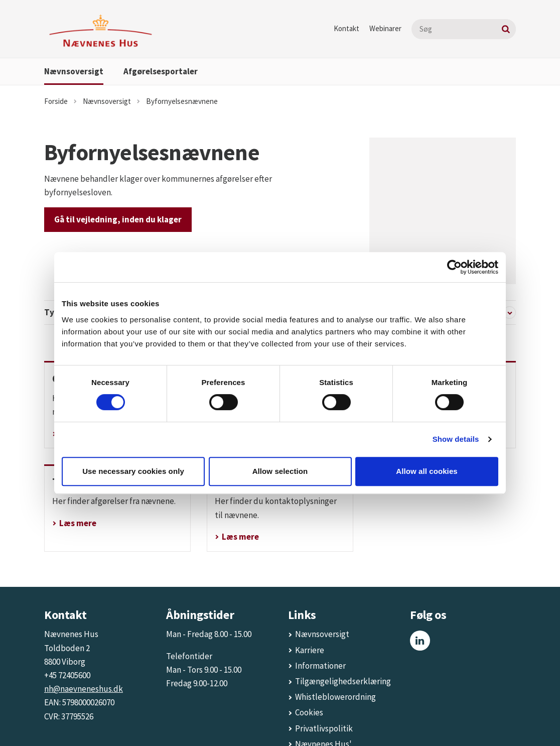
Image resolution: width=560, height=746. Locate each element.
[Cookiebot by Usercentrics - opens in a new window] (454, 267)
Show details (456, 439)
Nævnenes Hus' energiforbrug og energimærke (326, 705)
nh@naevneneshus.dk (84, 637)
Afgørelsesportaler (161, 71)
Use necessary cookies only (133, 471)
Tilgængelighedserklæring (343, 629)
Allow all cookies (427, 471)
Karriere (310, 598)
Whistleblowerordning (335, 645)
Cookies (309, 660)
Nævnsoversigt (74, 71)
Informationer (320, 613)
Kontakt (346, 28)
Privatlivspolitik (324, 676)
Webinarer (385, 28)
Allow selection (280, 471)
